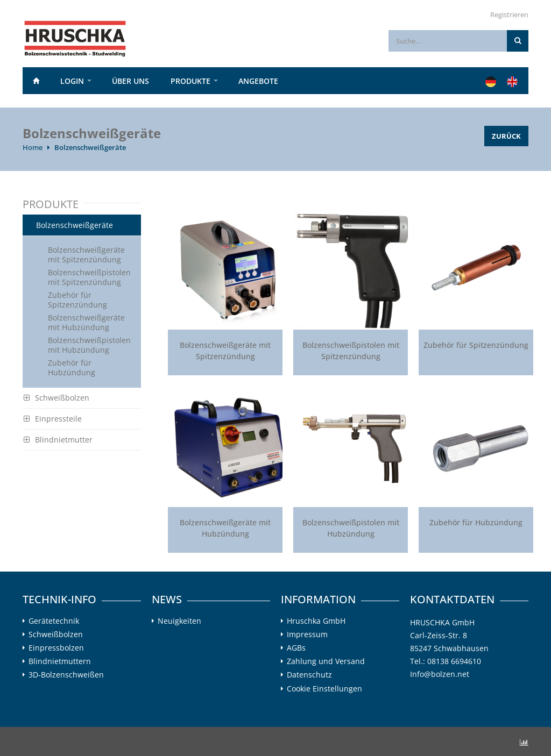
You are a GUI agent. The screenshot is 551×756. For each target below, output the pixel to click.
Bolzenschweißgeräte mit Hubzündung (86, 322)
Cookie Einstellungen (324, 689)
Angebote (258, 81)
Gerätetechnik (54, 621)
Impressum (307, 634)
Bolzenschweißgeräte (90, 147)
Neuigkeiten (179, 621)
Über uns (130, 81)
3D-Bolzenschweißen (66, 675)
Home (36, 81)
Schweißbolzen (56, 398)
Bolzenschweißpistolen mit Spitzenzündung (89, 277)
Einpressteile (53, 419)
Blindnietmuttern (60, 661)
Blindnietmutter (58, 440)
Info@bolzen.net (440, 674)
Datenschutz (309, 675)
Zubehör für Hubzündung (72, 368)
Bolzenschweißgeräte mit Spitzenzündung (86, 255)
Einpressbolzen (56, 648)
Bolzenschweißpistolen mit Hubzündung (89, 345)
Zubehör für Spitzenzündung (77, 300)
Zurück (506, 136)
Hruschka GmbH (316, 621)
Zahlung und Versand (326, 661)
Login (72, 81)
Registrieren (509, 15)
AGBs (296, 648)
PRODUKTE (190, 81)
